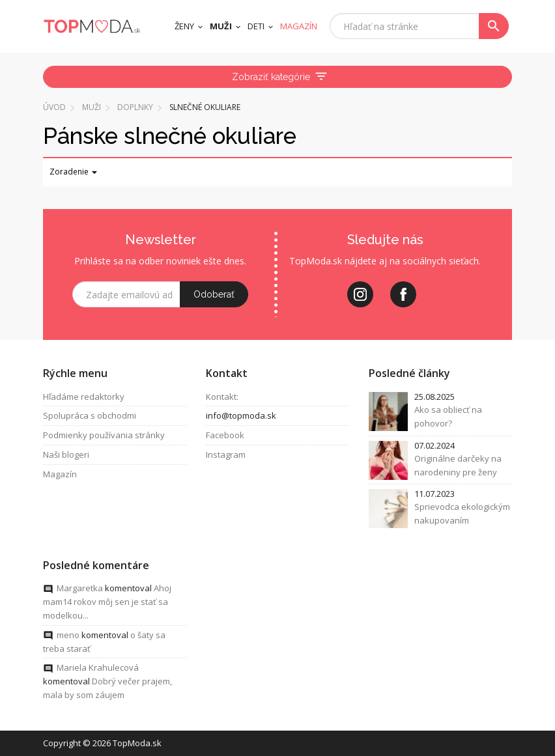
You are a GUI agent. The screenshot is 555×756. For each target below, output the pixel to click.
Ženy (184, 26)
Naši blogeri (66, 455)
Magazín (60, 474)
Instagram (226, 455)
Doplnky (135, 107)
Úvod (54, 107)
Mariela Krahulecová (98, 668)
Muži (221, 26)
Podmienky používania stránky (104, 436)
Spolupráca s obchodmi (90, 416)
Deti (256, 26)
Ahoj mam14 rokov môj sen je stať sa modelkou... (107, 602)
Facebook (225, 436)
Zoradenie (73, 172)
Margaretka (80, 589)
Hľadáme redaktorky (84, 397)
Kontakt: (222, 397)
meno (68, 635)
